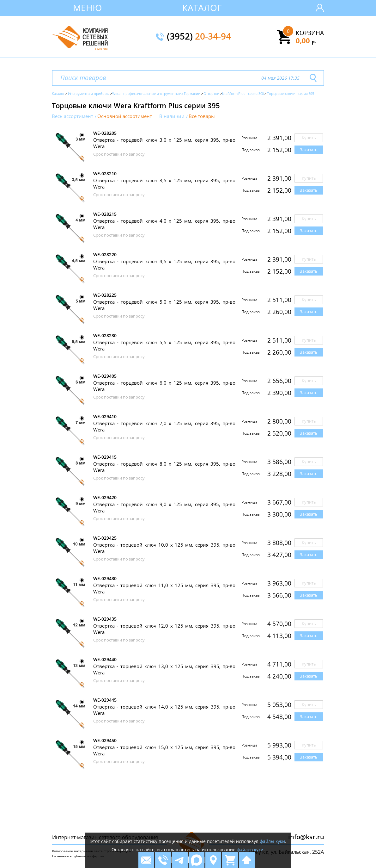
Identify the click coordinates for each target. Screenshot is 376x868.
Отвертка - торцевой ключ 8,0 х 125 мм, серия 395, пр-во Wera (164, 467)
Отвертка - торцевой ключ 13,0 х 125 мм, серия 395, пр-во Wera (164, 669)
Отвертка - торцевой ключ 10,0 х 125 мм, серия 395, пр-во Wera (164, 548)
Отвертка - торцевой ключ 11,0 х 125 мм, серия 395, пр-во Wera (164, 588)
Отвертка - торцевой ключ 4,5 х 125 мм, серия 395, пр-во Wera (164, 264)
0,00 (306, 40)
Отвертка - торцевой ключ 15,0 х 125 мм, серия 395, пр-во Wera (164, 750)
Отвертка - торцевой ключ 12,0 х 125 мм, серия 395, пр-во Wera (164, 629)
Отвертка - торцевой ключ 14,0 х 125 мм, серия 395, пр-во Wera (164, 710)
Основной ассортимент (125, 116)
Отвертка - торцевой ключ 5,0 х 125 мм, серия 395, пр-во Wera (164, 305)
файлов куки (250, 849)
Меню (87, 8)
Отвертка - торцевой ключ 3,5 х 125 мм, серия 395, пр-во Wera (164, 183)
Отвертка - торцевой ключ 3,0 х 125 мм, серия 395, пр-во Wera (164, 143)
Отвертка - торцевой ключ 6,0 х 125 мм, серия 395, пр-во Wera (164, 386)
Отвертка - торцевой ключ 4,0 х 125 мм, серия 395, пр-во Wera (164, 224)
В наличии (172, 116)
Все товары (202, 116)
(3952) (199, 37)
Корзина (310, 33)
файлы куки (272, 841)
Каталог (202, 8)
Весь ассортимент (73, 116)
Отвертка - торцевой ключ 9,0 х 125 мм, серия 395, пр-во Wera (164, 507)
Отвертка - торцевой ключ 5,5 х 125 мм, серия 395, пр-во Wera (164, 345)
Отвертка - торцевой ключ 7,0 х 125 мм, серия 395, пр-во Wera (164, 426)
